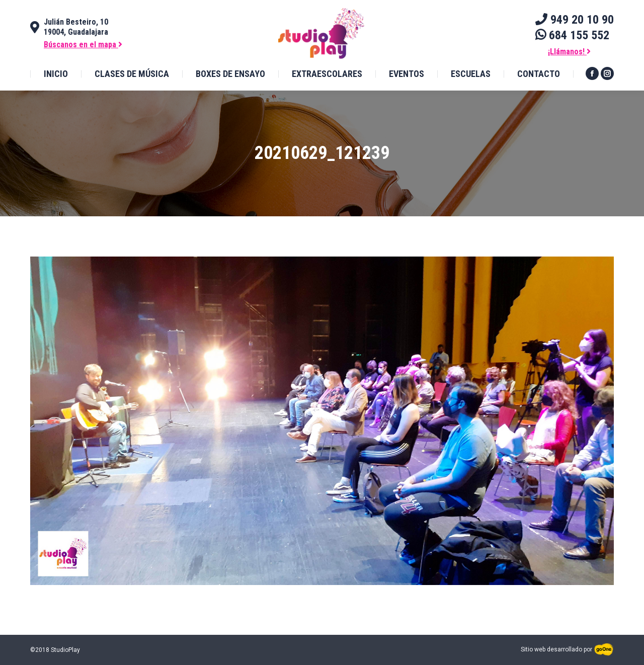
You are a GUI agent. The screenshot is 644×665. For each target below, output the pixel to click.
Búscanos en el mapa (83, 45)
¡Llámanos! (569, 52)
